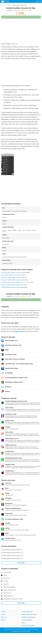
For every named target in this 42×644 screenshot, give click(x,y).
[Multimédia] (9, 5)
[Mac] (5, 5)
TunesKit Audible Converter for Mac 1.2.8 (12, 556)
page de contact (20, 331)
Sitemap (3, 620)
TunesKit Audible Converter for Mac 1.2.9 (12, 553)
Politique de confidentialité (28, 617)
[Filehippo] (5, 1)
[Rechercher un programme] (38, 1)
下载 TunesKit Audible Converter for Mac (12, 275)
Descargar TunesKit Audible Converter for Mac (13, 280)
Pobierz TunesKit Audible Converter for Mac (12, 285)
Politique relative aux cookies (29, 614)
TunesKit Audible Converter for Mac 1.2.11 (12, 550)
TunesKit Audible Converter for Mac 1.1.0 (12, 559)
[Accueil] (2, 5)
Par (9, 10)
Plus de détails (21, 563)
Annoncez (4, 617)
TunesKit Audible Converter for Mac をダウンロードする (16, 282)
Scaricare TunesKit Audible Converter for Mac (13, 277)
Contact (3, 614)
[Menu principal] (41, 1)
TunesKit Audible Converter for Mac (21, 8)
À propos (3, 612)
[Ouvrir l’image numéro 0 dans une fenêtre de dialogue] (8, 164)
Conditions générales (27, 612)
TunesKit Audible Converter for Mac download (13, 287)
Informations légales (27, 620)
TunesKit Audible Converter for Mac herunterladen (14, 272)
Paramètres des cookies (28, 625)
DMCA (23, 623)
